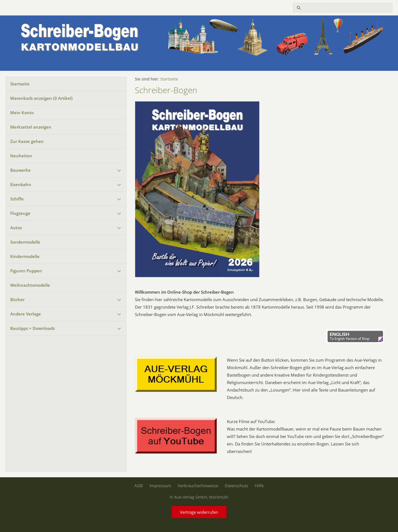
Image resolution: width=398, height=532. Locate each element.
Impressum (160, 486)
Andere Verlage (26, 314)
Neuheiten (21, 156)
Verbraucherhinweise (198, 486)
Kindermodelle (25, 256)
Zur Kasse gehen (27, 141)
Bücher (17, 299)
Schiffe (17, 199)
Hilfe (259, 486)
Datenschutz (236, 486)
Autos (16, 228)
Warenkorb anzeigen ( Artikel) (41, 98)
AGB (139, 486)
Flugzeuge (20, 213)
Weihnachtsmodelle (30, 285)
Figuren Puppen (26, 271)
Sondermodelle (25, 242)
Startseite (20, 84)
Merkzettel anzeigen (31, 127)
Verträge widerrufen (199, 512)
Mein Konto (22, 113)
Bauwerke (20, 170)
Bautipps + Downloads (32, 328)
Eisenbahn (21, 184)
